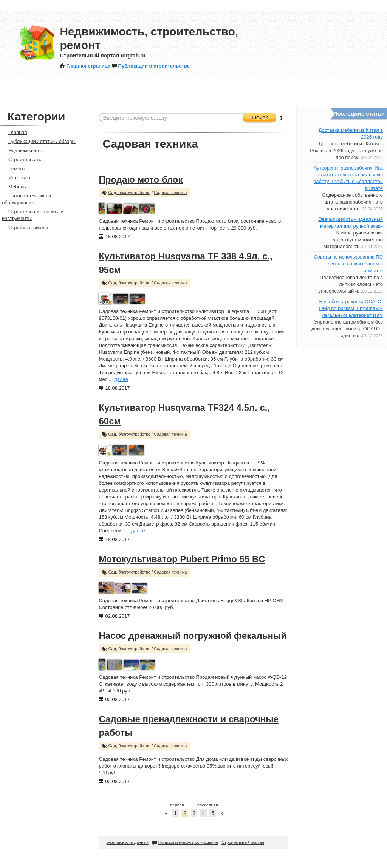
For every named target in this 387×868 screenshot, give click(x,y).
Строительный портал (243, 842)
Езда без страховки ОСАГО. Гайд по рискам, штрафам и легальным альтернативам (351, 308)
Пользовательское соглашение (185, 842)
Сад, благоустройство (129, 193)
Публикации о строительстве (151, 66)
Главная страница (85, 66)
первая (174, 805)
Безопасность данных (127, 842)
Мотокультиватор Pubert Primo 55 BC (182, 559)
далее (121, 379)
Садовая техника (170, 193)
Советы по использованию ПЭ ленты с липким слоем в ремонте (348, 264)
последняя (210, 805)
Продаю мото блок (141, 180)
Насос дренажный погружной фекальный (193, 636)
